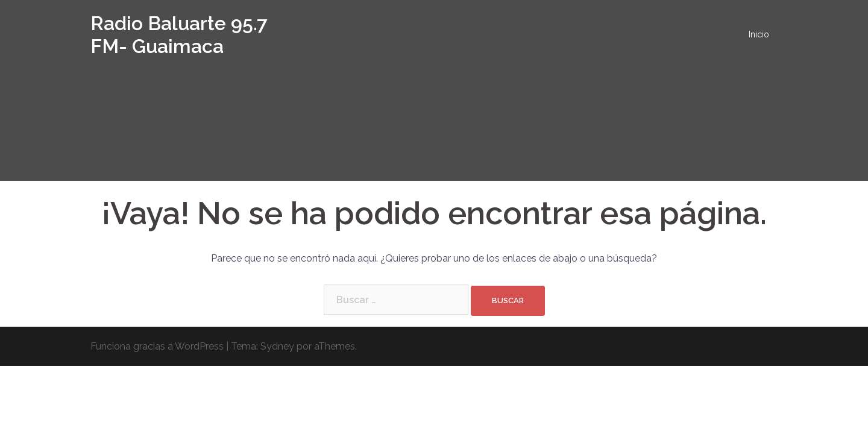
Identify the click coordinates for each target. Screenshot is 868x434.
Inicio (759, 34)
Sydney (277, 346)
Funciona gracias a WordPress (157, 346)
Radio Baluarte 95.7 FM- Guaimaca (179, 35)
